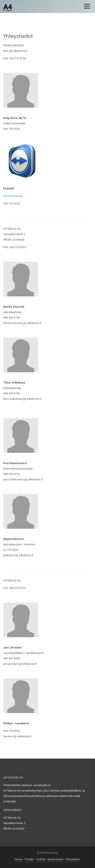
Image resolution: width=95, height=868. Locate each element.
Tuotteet (41, 859)
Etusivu (19, 859)
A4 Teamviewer (13, 196)
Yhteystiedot (72, 859)
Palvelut (29, 859)
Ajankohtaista (55, 859)
